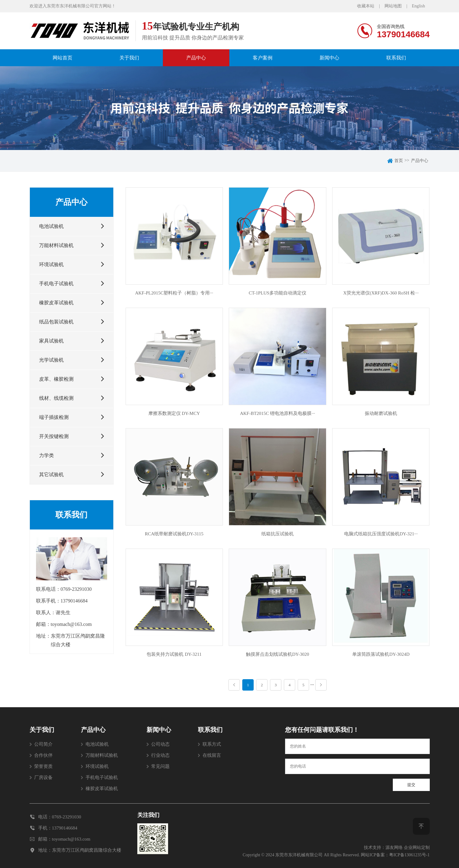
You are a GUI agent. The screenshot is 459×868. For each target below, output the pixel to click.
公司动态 (160, 744)
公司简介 (43, 744)
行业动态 (160, 755)
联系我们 (396, 58)
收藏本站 (366, 6)
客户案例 (263, 58)
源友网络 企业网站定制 (408, 848)
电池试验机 (97, 744)
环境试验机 (97, 766)
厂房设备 (43, 777)
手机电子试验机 (102, 777)
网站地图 (393, 6)
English (419, 6)
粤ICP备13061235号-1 (409, 855)
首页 (399, 161)
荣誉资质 (43, 766)
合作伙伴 (43, 755)
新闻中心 (329, 58)
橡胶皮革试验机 (102, 789)
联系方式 (212, 744)
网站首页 (62, 58)
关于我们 (129, 58)
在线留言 (212, 755)
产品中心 (196, 58)
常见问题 (160, 766)
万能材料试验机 (102, 755)
